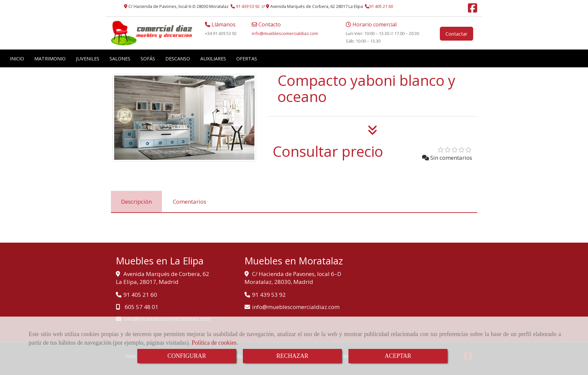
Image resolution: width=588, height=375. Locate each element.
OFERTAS (247, 58)
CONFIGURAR (187, 356)
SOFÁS (148, 58)
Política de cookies (214, 343)
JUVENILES (88, 58)
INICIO (17, 58)
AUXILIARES (213, 58)
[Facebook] (473, 10)
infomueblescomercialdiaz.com (285, 33)
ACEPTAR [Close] (398, 356)
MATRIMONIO (50, 58)
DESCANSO (178, 58)
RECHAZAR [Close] (292, 356)
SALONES (120, 58)
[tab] (136, 202)
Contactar (457, 34)
